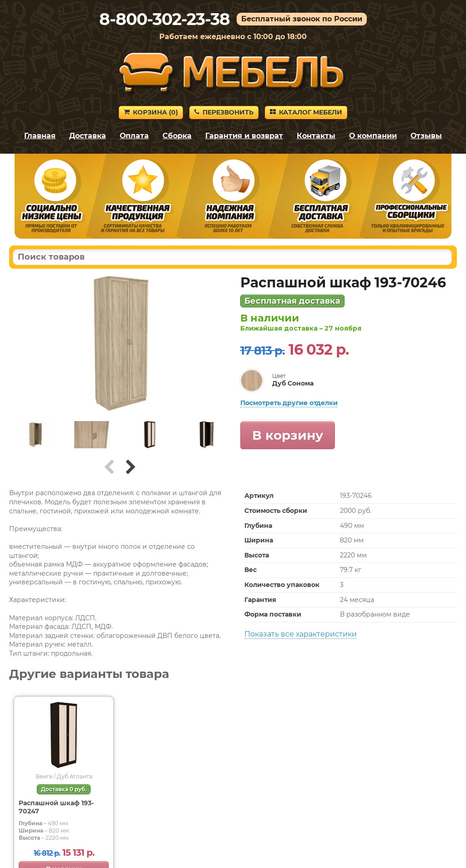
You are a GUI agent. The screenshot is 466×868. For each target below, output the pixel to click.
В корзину (288, 435)
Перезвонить (224, 112)
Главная (40, 136)
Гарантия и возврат (244, 136)
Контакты (316, 136)
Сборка (177, 136)
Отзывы (426, 136)
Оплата (134, 136)
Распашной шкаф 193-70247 (56, 807)
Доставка (88, 136)
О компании (373, 136)
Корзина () (151, 112)
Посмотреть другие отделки (289, 403)
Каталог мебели (306, 112)
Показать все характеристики (301, 634)
